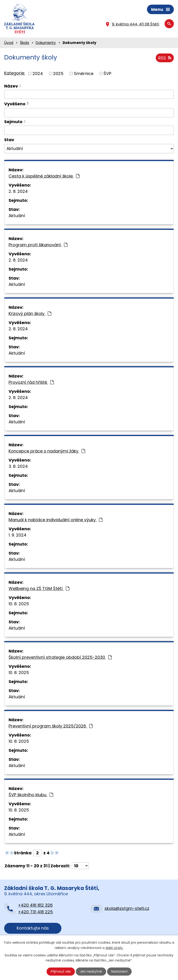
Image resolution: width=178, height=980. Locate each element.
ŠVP (107, 73)
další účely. (114, 948)
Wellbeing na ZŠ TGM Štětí (39, 588)
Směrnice (84, 73)
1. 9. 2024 (17, 535)
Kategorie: (15, 73)
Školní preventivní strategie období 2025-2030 (60, 657)
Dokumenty (46, 43)
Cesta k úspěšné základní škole (44, 176)
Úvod (9, 43)
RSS (165, 58)
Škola (24, 43)
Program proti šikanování (38, 245)
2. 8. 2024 (18, 191)
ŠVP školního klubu (31, 795)
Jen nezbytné (91, 971)
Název (11, 86)
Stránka (23, 853)
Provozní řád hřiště (31, 382)
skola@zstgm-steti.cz (127, 908)
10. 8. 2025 (19, 604)
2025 (58, 73)
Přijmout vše (61, 971)
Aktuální (17, 216)
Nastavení (119, 971)
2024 (38, 73)
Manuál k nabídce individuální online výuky (56, 520)
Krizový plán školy (30, 314)
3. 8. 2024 (18, 466)
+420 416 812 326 (35, 905)
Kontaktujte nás (33, 928)
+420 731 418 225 (35, 912)
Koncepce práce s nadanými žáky (47, 451)
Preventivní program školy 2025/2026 (51, 726)
